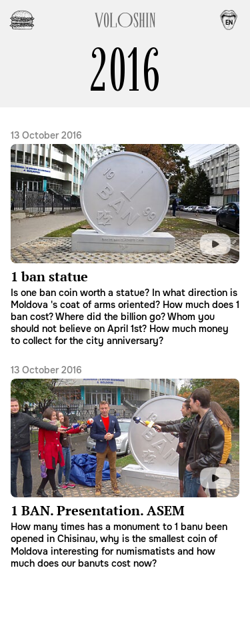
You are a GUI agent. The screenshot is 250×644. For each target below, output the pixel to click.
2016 (125, 70)
